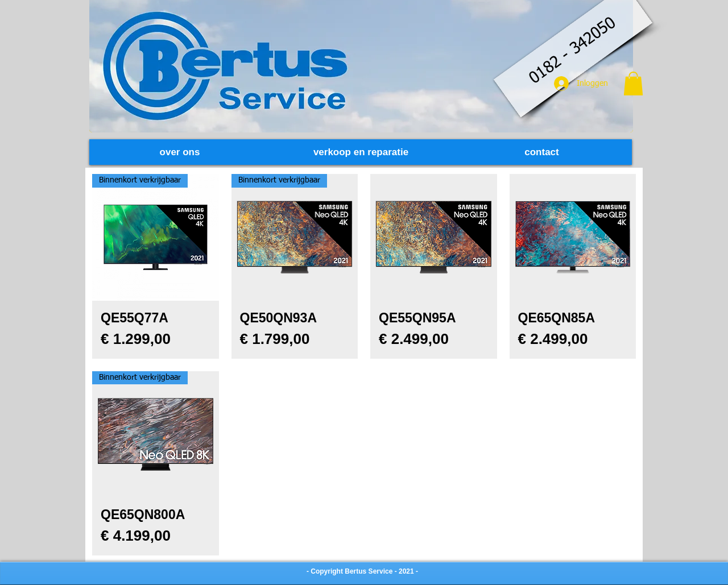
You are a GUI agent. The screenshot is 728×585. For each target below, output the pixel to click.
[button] (633, 84)
